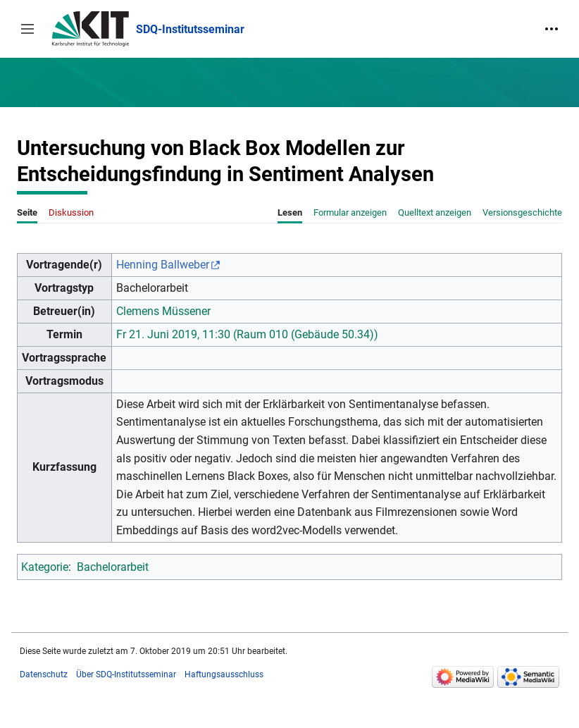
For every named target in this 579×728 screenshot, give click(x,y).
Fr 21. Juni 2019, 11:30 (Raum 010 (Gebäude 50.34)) (247, 334)
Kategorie (45, 567)
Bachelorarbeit (113, 567)
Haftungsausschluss (224, 674)
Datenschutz (44, 674)
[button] (27, 29)
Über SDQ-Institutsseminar (126, 674)
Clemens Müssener (163, 311)
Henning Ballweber (163, 265)
